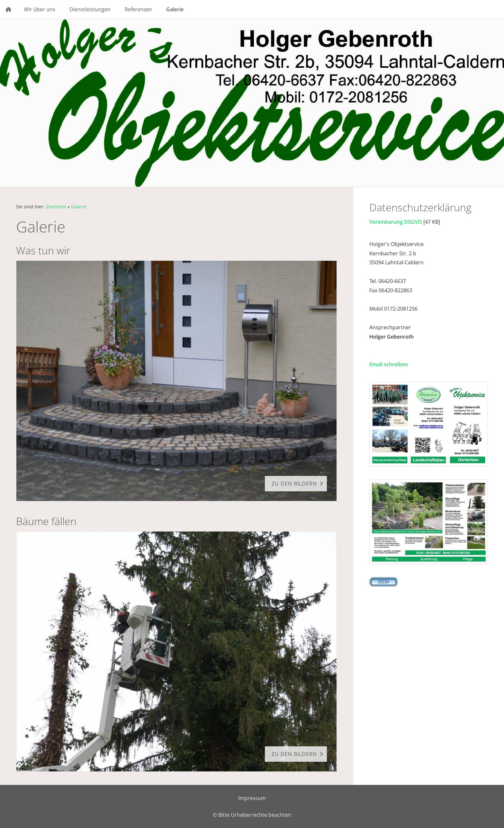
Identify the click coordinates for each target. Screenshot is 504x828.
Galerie (79, 207)
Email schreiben (389, 364)
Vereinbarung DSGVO (396, 222)
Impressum (252, 798)
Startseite (56, 207)
